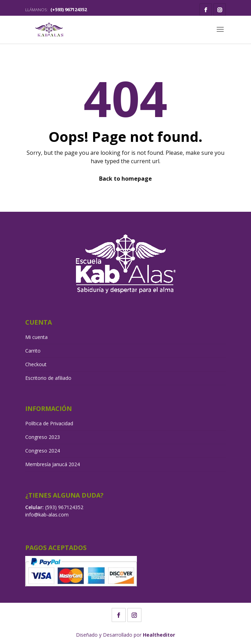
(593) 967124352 (64, 507)
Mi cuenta (36, 337)
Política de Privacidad (49, 423)
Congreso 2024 (43, 451)
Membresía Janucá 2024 (53, 464)
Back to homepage (126, 179)
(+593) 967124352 (69, 9)
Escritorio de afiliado (48, 378)
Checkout (36, 364)
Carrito (33, 351)
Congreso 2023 (43, 437)
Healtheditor (159, 635)
